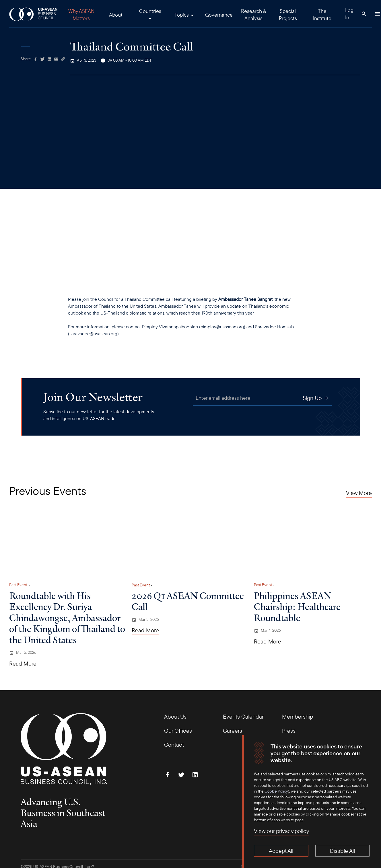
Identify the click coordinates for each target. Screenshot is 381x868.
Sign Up (316, 398)
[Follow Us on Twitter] (181, 775)
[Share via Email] (56, 59)
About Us (175, 716)
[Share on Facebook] (36, 59)
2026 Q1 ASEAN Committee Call (188, 601)
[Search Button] (364, 14)
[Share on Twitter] (42, 59)
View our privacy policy (281, 831)
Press (289, 731)
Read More (23, 664)
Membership (298, 716)
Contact (174, 745)
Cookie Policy (276, 791)
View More (359, 493)
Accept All (281, 851)
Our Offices (178, 731)
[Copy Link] (63, 59)
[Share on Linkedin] (49, 59)
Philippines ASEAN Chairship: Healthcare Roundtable (297, 607)
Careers (233, 731)
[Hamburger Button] (378, 14)
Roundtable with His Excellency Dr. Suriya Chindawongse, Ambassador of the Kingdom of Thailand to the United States (67, 618)
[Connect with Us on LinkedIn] (195, 775)
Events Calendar (243, 716)
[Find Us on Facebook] (168, 775)
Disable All (342, 851)
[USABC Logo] (34, 14)
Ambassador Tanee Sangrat (245, 299)
